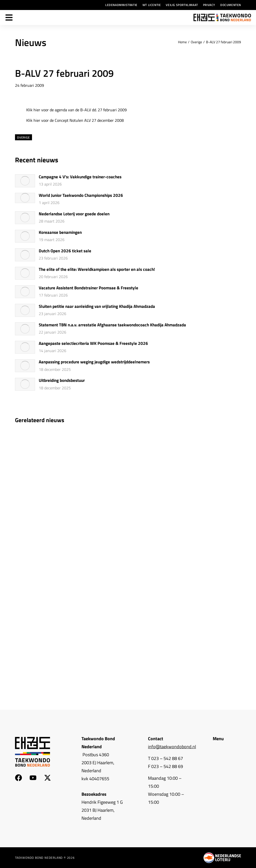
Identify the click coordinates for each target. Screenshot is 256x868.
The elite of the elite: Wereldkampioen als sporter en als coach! (97, 270)
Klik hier (33, 110)
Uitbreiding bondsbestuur (62, 381)
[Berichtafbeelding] (25, 181)
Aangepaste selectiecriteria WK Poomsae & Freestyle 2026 (93, 344)
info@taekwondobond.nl (172, 747)
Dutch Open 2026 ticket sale (65, 251)
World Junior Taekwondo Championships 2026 (81, 196)
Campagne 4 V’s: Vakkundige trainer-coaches (80, 177)
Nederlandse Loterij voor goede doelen (74, 214)
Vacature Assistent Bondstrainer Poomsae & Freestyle (88, 288)
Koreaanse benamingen (60, 233)
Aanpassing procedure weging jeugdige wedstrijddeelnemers (94, 362)
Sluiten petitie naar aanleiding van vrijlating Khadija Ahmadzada (97, 307)
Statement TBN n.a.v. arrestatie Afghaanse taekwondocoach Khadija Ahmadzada (112, 325)
